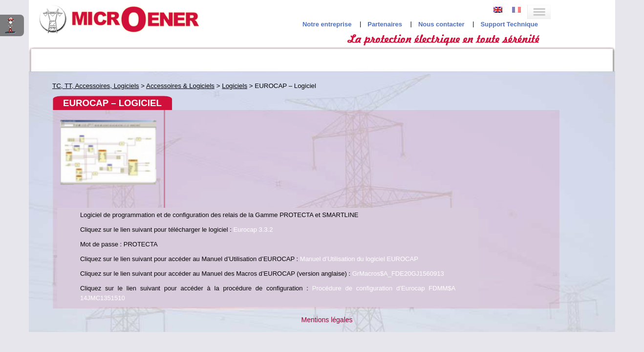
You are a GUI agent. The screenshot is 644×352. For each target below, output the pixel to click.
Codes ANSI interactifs (71, 59)
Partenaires (449, 20)
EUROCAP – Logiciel (95, 153)
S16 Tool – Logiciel (92, 171)
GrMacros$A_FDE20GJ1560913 (314, 176)
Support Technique (573, 20)
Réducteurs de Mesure (93, 93)
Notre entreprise (391, 20)
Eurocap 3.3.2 (441, 112)
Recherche (573, 59)
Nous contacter (506, 20)
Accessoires (70, 133)
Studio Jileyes (320, 259)
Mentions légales (327, 222)
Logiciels (65, 142)
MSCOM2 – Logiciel (93, 163)
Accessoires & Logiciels (95, 117)
